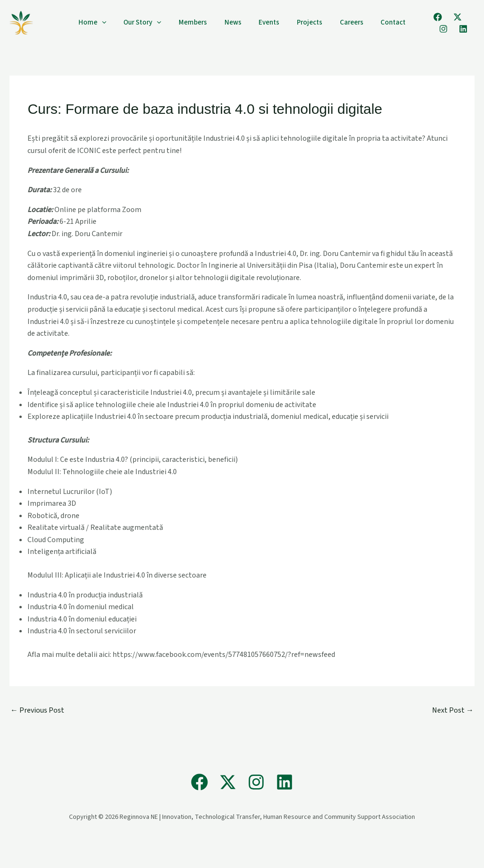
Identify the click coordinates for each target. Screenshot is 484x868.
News (234, 22)
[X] (445, 17)
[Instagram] (465, 17)
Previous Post (37, 710)
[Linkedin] (431, 29)
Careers (344, 22)
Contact (382, 22)
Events (268, 22)
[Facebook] (425, 17)
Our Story (150, 23)
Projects (305, 22)
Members (198, 22)
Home (103, 23)
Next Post (453, 710)
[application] (113, 23)
